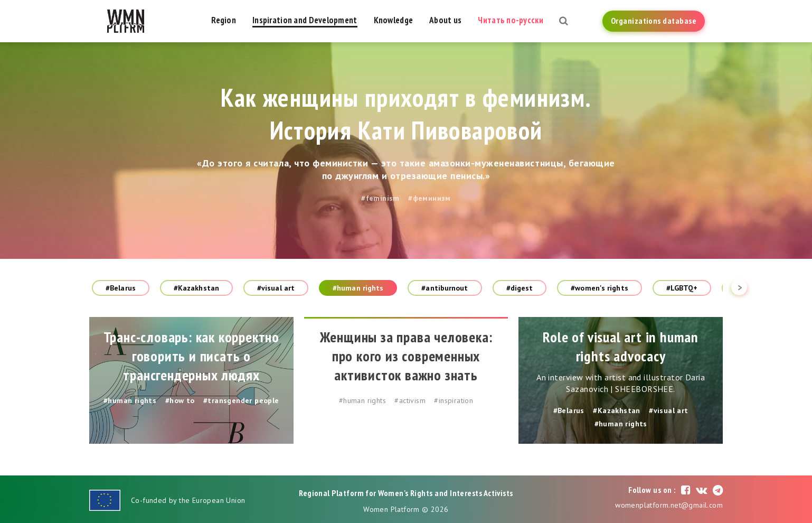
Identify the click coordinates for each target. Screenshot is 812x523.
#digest (520, 288)
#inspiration (454, 400)
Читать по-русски (510, 20)
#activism (410, 400)
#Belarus (121, 288)
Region (224, 20)
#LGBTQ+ (682, 288)
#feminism (380, 198)
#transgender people (241, 400)
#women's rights (599, 288)
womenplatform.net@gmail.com (669, 505)
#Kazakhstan (196, 288)
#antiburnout (445, 288)
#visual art (276, 288)
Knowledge (394, 20)
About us (445, 20)
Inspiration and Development (305, 20)
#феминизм (429, 198)
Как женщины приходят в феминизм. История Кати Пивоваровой (406, 114)
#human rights (358, 288)
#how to (180, 400)
